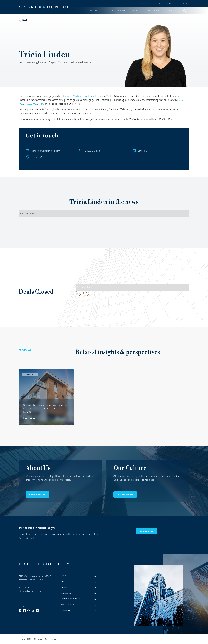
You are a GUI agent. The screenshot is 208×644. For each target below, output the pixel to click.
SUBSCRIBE (147, 531)
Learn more (37, 495)
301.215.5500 (25, 588)
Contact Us (169, 4)
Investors (145, 4)
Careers (157, 4)
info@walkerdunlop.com (30, 591)
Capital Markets (73, 96)
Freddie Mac (31, 104)
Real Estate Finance (93, 96)
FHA (41, 104)
